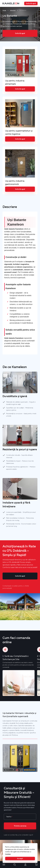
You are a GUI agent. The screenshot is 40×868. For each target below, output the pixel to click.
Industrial (13, 10)
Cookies (8, 854)
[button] (31, 3)
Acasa (4, 10)
